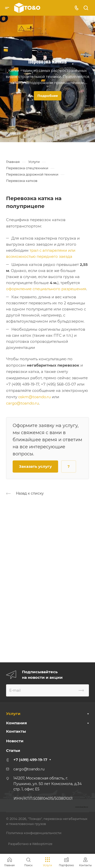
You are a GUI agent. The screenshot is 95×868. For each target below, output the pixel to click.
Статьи (13, 750)
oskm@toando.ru (34, 397)
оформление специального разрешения (46, 289)
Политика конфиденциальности (34, 833)
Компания (16, 723)
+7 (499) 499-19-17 (30, 760)
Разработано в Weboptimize (30, 844)
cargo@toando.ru (22, 403)
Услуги (13, 714)
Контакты (16, 731)
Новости (15, 741)
